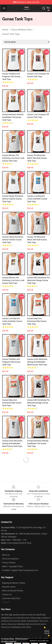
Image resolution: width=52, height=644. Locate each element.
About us (6, 555)
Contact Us (7, 594)
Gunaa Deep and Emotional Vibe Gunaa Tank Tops (37, 321)
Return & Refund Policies (12, 591)
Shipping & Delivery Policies (14, 583)
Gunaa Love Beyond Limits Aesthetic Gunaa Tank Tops (37, 199)
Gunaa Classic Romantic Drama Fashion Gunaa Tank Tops (13, 199)
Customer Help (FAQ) (11, 598)
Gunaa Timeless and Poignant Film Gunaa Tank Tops (11, 76)
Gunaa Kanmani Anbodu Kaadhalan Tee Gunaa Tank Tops (13, 117)
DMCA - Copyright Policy (12, 566)
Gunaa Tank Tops (11, 34)
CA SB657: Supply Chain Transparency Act (20, 570)
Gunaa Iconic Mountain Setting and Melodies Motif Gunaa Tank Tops (37, 362)
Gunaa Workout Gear (21, 30)
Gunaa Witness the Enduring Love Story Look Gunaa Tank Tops (13, 158)
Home (5, 30)
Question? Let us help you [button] (39, 641)
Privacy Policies (9, 563)
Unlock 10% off (47, 632)
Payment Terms (9, 587)
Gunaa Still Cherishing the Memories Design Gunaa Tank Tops (38, 280)
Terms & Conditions (10, 559)
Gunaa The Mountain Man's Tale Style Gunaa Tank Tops (37, 158)
